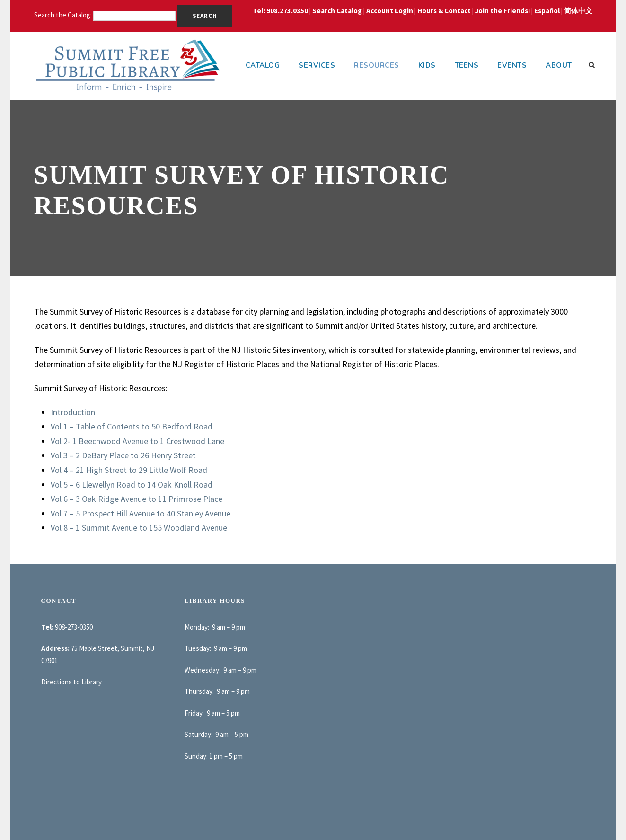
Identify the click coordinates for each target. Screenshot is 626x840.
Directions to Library (71, 682)
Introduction (73, 412)
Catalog (263, 65)
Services (317, 65)
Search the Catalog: (64, 15)
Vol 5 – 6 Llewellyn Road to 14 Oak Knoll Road (132, 485)
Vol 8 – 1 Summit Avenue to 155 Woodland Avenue (139, 528)
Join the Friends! (503, 11)
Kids (427, 65)
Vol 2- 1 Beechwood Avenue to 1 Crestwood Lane (137, 441)
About (559, 65)
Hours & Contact (444, 11)
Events (512, 65)
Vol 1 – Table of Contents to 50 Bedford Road (132, 426)
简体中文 (578, 11)
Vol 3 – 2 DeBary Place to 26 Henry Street (123, 455)
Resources (377, 65)
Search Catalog (337, 11)
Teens (467, 65)
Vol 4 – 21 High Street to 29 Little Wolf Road (129, 470)
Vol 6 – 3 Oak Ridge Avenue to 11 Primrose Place (137, 499)
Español (547, 11)
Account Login (390, 11)
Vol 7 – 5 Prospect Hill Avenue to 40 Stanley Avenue (141, 513)
